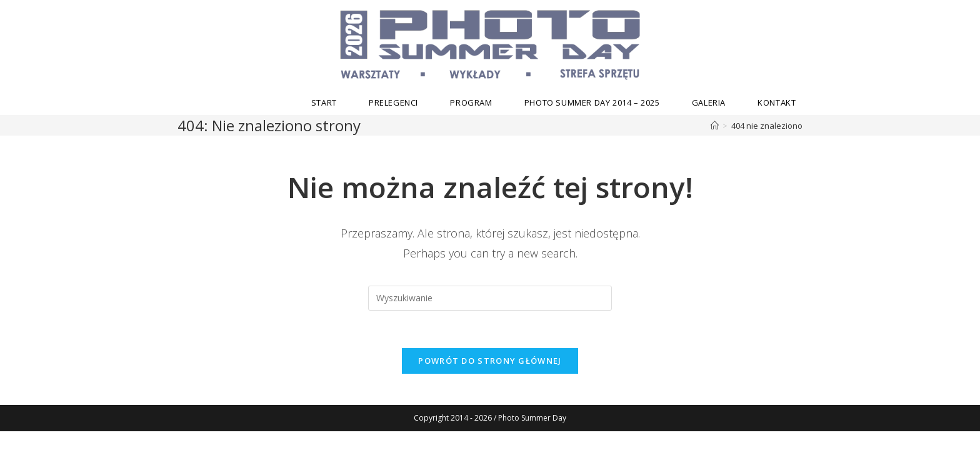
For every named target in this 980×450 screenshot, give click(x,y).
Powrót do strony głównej (490, 361)
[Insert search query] (490, 298)
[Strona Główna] (715, 126)
